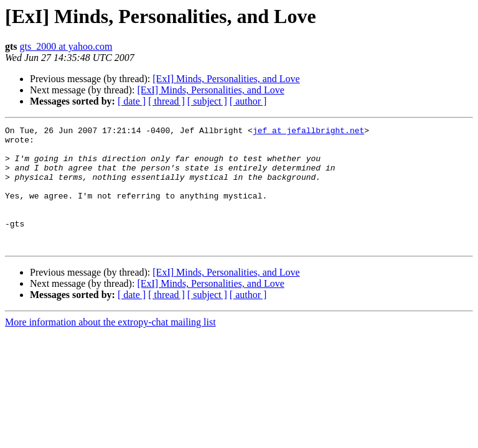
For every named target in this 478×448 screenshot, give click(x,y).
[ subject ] (207, 101)
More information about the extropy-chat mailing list (110, 346)
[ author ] (248, 101)
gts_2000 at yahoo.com (66, 46)
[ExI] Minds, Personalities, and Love (226, 79)
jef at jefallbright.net (308, 132)
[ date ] (132, 101)
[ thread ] (166, 101)
